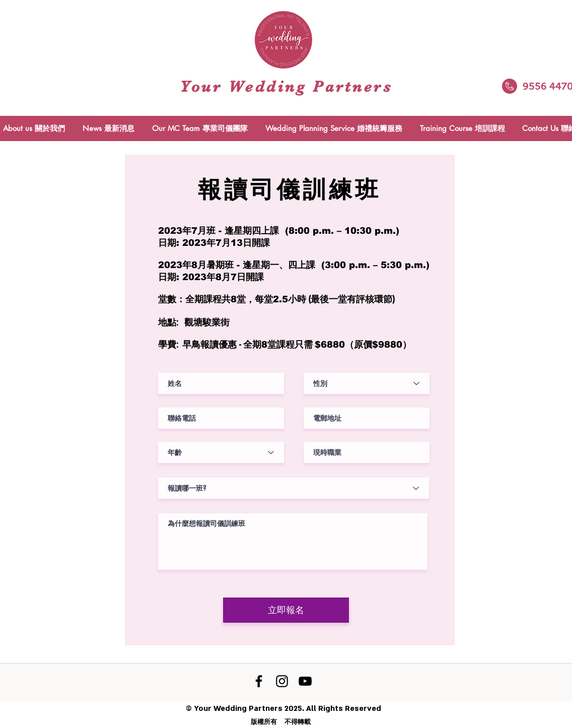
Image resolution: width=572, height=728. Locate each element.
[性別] (367, 383)
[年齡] (221, 452)
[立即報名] (286, 610)
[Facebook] (259, 681)
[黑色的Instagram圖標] (282, 681)
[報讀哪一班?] (294, 488)
